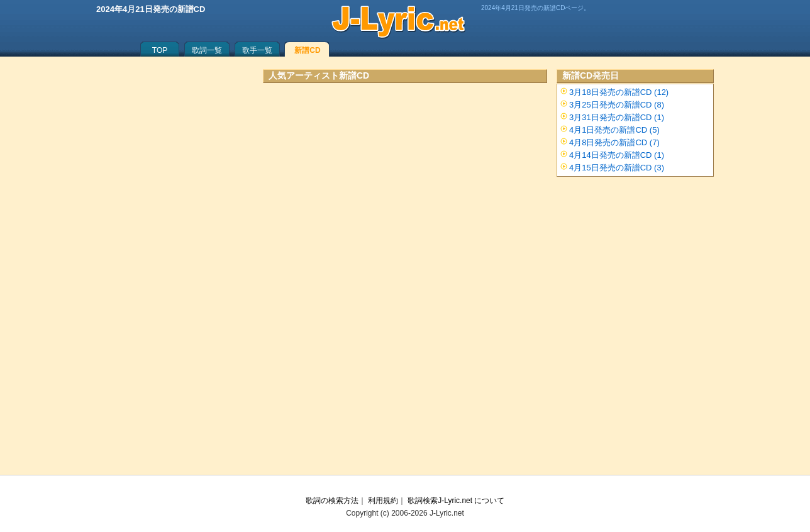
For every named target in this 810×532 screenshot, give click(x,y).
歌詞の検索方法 (332, 501)
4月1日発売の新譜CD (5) (614, 130)
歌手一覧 (257, 50)
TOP (160, 50)
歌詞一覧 (207, 50)
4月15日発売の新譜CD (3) (617, 168)
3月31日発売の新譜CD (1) (617, 117)
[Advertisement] (405, 204)
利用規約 (383, 501)
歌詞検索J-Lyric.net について (456, 501)
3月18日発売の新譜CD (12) (619, 92)
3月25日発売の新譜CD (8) (617, 105)
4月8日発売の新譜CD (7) (614, 142)
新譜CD (307, 50)
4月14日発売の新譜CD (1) (617, 155)
